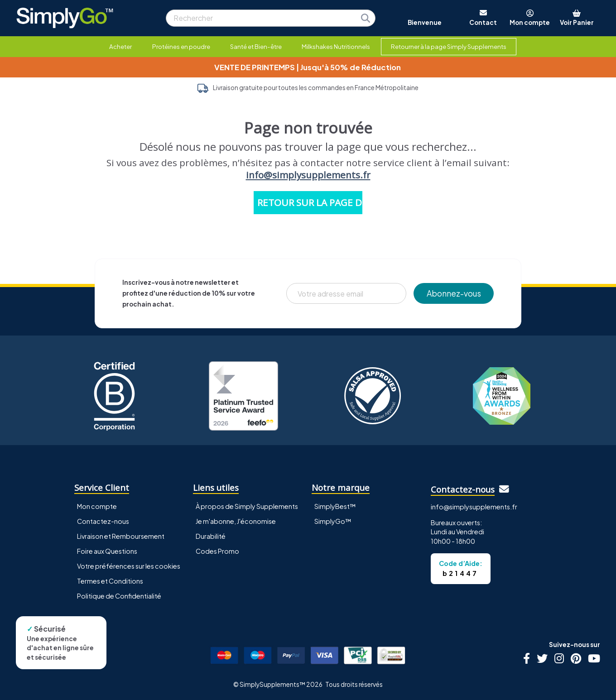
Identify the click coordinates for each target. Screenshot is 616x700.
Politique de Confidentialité (119, 596)
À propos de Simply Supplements (247, 506)
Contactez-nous (103, 521)
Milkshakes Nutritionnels (336, 46)
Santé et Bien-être (256, 46)
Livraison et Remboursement (121, 536)
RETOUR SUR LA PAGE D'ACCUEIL (310, 202)
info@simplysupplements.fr (308, 175)
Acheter (120, 46)
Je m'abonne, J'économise (236, 521)
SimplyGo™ (333, 521)
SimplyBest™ (335, 506)
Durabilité (211, 536)
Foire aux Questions (107, 551)
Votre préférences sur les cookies (129, 566)
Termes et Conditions (110, 581)
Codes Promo (217, 551)
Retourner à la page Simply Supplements (449, 46)
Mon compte (97, 506)
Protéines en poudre (181, 46)
